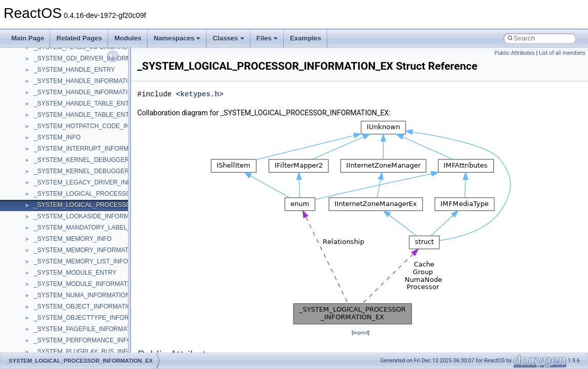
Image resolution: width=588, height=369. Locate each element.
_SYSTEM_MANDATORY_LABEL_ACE (88, 228)
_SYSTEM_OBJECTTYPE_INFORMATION (93, 318)
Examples (306, 38)
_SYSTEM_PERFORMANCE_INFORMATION (97, 340)
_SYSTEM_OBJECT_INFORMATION (85, 306)
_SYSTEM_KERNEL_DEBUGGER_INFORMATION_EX (110, 171)
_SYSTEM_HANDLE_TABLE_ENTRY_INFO (95, 104)
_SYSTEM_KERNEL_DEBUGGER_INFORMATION (104, 160)
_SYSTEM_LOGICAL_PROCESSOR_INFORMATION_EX (113, 205)
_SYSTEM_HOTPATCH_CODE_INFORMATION (100, 126)
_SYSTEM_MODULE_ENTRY (75, 273)
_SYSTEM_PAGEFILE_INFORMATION (88, 329)
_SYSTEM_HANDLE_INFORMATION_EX (91, 92)
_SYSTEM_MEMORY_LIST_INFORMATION (95, 261)
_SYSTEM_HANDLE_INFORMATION (85, 81)
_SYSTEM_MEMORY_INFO (73, 239)
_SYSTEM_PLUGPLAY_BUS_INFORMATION (97, 352)
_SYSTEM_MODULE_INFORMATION (86, 284)
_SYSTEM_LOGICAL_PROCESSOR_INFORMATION (108, 194)
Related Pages (79, 38)
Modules (128, 38)
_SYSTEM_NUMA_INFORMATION (82, 295)
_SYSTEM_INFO (57, 137)
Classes (228, 38)
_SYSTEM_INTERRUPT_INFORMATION (90, 149)
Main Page (28, 38)
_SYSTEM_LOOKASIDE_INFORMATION (91, 216)
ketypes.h (200, 94)
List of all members (562, 53)
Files (267, 38)
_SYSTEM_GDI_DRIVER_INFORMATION (92, 58)
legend (360, 332)
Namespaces (177, 38)
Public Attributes (514, 53)
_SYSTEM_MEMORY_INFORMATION (87, 250)
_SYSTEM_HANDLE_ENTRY (75, 70)
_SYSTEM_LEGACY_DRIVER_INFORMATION (99, 182)
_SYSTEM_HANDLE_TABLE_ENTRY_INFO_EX (100, 115)
